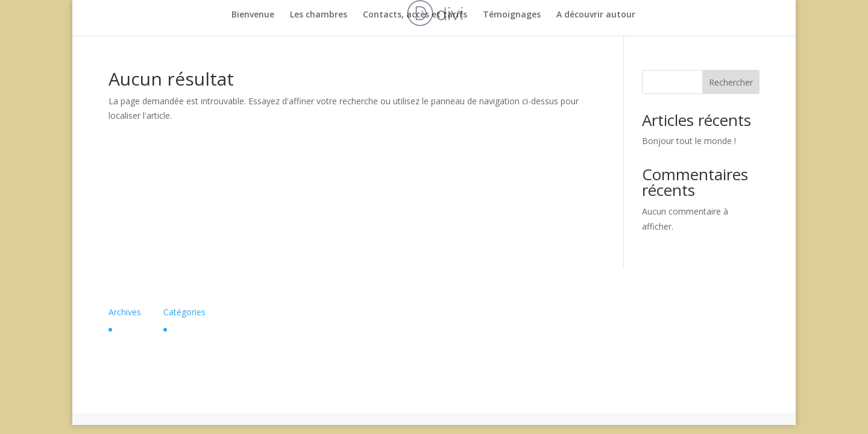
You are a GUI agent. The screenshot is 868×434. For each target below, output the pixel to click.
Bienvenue (253, 15)
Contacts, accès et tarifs (415, 15)
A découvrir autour (596, 15)
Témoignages (512, 15)
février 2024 (140, 329)
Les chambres (319, 15)
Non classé (193, 329)
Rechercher (731, 82)
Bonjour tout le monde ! (689, 141)
